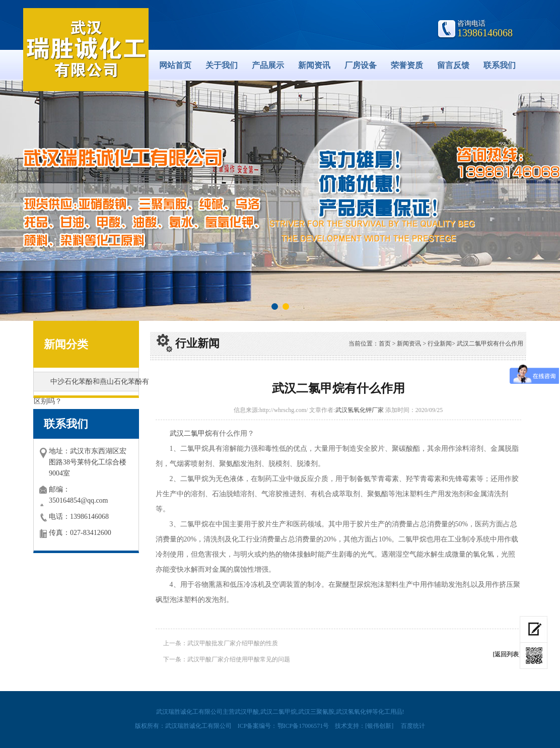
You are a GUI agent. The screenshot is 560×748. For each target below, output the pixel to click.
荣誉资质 (407, 65)
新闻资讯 (314, 65)
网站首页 (175, 65)
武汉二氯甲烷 (191, 433)
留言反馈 (453, 65)
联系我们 (500, 65)
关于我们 (222, 65)
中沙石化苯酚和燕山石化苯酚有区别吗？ (91, 385)
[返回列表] (507, 654)
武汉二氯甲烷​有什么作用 (490, 344)
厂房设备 (361, 65)
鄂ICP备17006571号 (303, 726)
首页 (385, 344)
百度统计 (413, 726)
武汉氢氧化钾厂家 (360, 410)
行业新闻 (440, 344)
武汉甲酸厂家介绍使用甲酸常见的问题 (239, 659)
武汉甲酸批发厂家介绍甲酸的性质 (233, 643)
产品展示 (268, 65)
